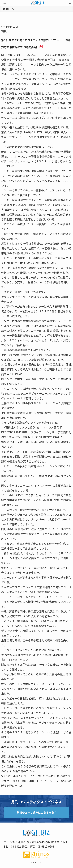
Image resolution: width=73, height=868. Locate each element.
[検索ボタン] (70, 3)
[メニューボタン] (5, 3)
